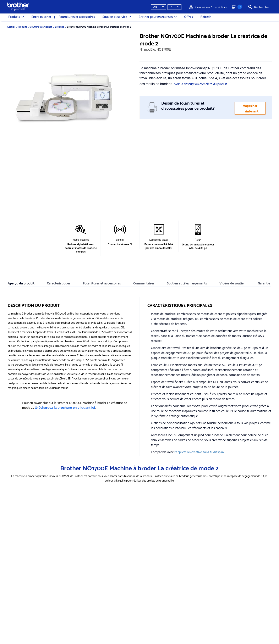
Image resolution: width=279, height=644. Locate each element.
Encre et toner (41, 17)
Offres (188, 17)
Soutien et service (117, 17)
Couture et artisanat (41, 26)
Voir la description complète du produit (201, 84)
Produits (16, 17)
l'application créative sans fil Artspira (199, 452)
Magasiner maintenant (250, 108)
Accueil (11, 26)
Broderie (59, 26)
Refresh (206, 17)
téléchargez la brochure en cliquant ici (65, 408)
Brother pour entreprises (158, 17)
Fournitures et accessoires (77, 17)
